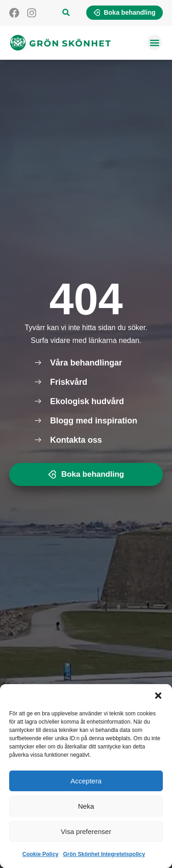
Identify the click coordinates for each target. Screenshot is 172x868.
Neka (86, 806)
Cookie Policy (41, 854)
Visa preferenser (86, 831)
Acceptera (86, 781)
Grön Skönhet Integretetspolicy (104, 854)
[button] (158, 696)
